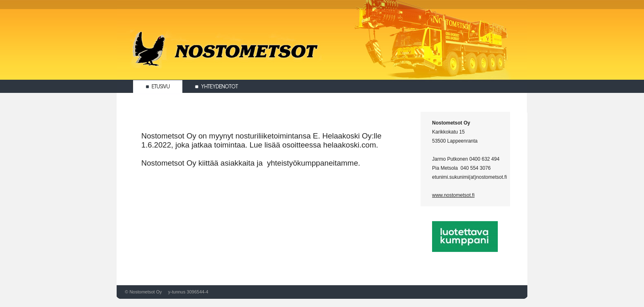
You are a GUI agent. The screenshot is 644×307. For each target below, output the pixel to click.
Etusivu (158, 87)
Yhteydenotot (216, 87)
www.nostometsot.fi (453, 195)
